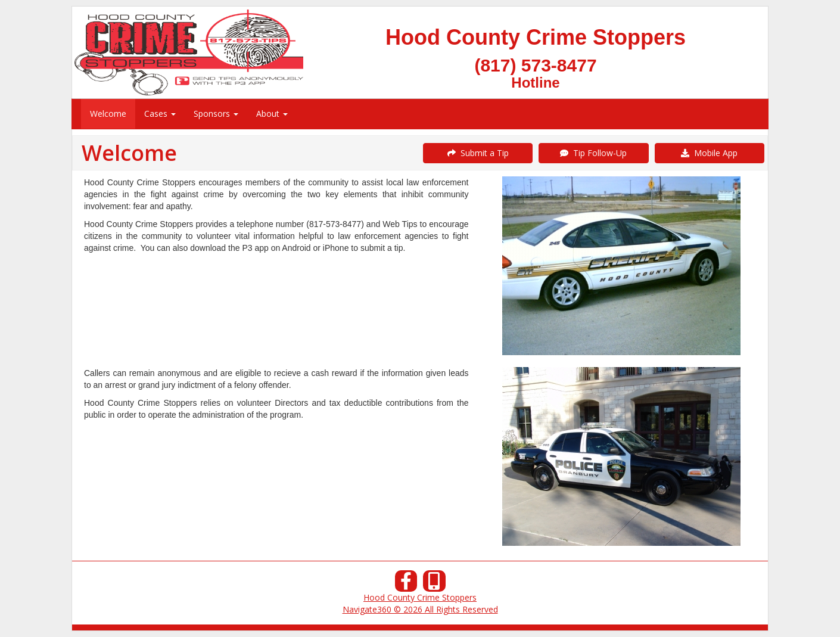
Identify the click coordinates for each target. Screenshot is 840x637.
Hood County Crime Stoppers (420, 597)
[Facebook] (406, 584)
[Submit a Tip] (420, 52)
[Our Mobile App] (434, 584)
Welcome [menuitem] (108, 114)
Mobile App (709, 153)
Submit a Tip (478, 153)
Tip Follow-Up (593, 153)
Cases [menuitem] (160, 114)
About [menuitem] (272, 114)
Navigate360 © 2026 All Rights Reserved (420, 609)
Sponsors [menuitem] (216, 114)
